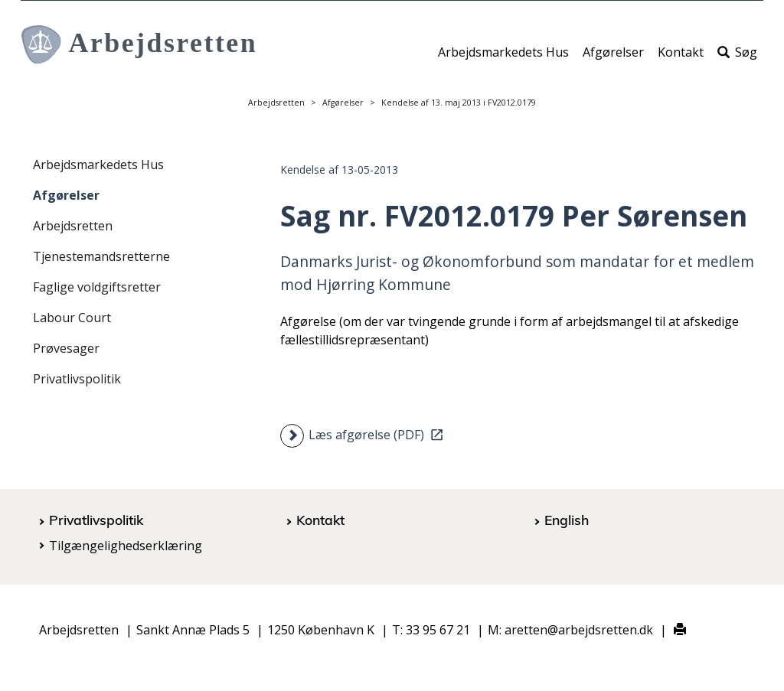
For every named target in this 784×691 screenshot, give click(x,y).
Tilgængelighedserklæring (126, 546)
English (567, 520)
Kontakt (681, 59)
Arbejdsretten (276, 103)
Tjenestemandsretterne (101, 256)
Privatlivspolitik (77, 379)
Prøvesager (66, 348)
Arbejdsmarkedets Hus (503, 59)
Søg (737, 59)
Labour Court (72, 318)
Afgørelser (613, 59)
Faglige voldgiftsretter (97, 287)
